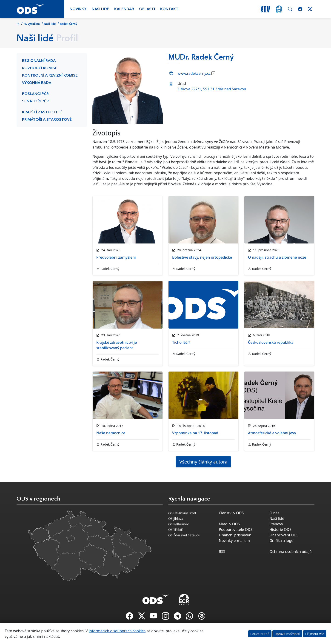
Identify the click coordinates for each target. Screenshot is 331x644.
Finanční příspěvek (235, 535)
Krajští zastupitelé (42, 112)
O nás (274, 513)
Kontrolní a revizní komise (50, 76)
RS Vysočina (32, 24)
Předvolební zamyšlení (116, 257)
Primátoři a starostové (47, 120)
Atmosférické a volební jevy (272, 433)
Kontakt (169, 9)
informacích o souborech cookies (117, 631)
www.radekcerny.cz (194, 73)
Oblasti (147, 9)
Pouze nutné (260, 634)
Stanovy (276, 524)
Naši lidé (100, 9)
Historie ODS (280, 530)
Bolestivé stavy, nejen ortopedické (202, 257)
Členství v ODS (231, 513)
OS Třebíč (175, 530)
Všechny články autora (204, 462)
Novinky (78, 9)
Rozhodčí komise (40, 68)
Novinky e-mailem (234, 541)
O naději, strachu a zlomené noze (277, 257)
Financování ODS (284, 535)
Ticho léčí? (181, 342)
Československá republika (271, 342)
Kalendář (124, 9)
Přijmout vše (315, 634)
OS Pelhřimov (178, 524)
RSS (222, 552)
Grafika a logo (281, 541)
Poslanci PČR (35, 94)
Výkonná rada (37, 83)
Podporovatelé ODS (236, 530)
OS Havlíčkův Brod (182, 513)
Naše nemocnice (111, 433)
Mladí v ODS (229, 524)
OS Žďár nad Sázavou (184, 535)
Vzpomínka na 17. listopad (195, 433)
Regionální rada (39, 61)
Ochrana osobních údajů (291, 552)
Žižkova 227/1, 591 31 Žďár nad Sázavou (212, 89)
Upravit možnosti (287, 634)
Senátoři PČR (35, 101)
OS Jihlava (176, 519)
